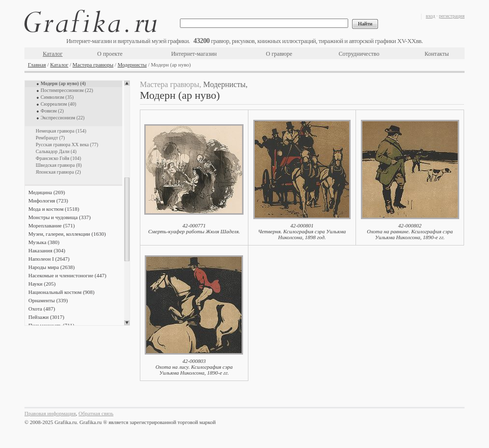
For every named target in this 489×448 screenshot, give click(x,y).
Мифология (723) (48, 201)
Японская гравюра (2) (58, 172)
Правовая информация (50, 413)
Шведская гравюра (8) (59, 165)
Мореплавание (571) (52, 225)
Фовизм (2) (52, 111)
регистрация (452, 16)
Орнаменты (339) (48, 300)
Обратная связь (96, 413)
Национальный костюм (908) (61, 292)
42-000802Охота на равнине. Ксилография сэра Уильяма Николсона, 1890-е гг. (410, 231)
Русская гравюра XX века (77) (67, 145)
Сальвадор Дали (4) (56, 151)
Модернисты (132, 65)
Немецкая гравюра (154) (61, 131)
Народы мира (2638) (52, 267)
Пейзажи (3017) (46, 317)
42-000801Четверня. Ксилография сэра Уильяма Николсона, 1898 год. (302, 231)
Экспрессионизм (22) (63, 118)
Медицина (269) (47, 192)
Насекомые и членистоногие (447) (67, 275)
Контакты (437, 54)
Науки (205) (42, 284)
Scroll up (127, 83)
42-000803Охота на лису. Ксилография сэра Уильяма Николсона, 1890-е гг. (194, 367)
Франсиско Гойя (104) (58, 158)
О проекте (110, 54)
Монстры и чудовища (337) (59, 217)
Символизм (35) (57, 97)
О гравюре (279, 54)
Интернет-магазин (194, 54)
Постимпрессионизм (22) (67, 90)
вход (431, 16)
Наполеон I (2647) (49, 259)
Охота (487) (42, 309)
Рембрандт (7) (50, 138)
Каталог (53, 54)
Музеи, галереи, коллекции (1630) (67, 234)
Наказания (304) (47, 250)
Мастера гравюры (93, 65)
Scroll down (127, 323)
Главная (37, 65)
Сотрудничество (359, 54)
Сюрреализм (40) (58, 104)
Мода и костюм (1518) (54, 209)
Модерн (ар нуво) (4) (63, 83)
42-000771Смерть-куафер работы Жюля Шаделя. (194, 228)
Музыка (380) (44, 242)
